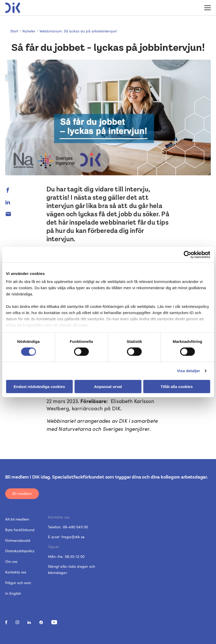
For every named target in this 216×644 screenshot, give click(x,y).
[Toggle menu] (206, 8)
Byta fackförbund (20, 530)
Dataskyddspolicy (20, 551)
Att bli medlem (17, 519)
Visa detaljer (188, 371)
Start (14, 31)
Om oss (11, 561)
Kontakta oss (16, 572)
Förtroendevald (18, 540)
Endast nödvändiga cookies (39, 387)
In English (13, 593)
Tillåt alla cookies (177, 387)
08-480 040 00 (75, 527)
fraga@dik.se (73, 537)
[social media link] (6, 622)
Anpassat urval (108, 387)
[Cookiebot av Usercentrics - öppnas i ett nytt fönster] (187, 254)
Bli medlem (22, 493)
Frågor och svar (18, 583)
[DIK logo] (13, 8)
